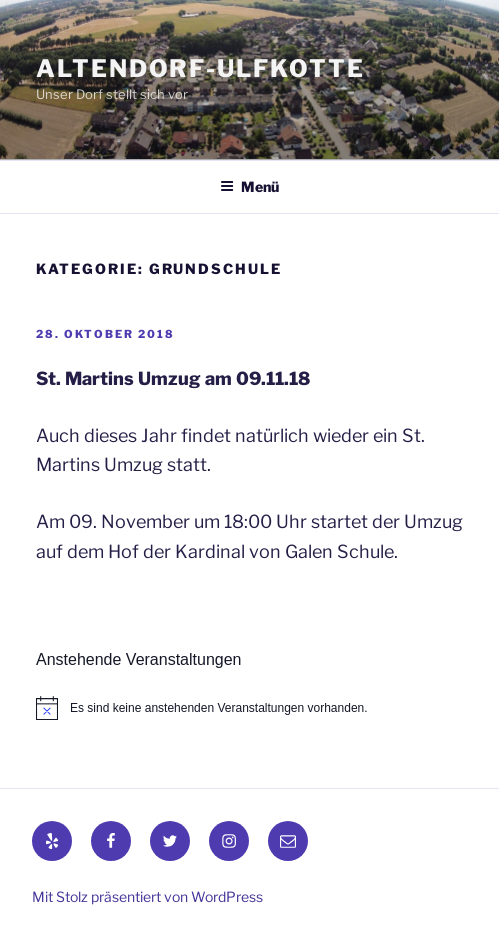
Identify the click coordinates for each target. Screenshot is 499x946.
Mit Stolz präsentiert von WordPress (147, 896)
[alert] (249, 708)
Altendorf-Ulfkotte (200, 68)
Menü (249, 186)
